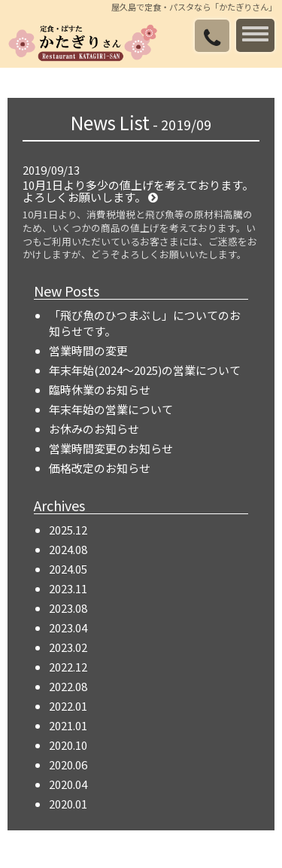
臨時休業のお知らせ (100, 390)
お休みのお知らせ (94, 429)
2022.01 (68, 706)
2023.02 (68, 647)
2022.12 (68, 667)
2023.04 (68, 627)
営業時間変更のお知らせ (111, 448)
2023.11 (68, 588)
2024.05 (68, 569)
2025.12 (68, 530)
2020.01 (68, 804)
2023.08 (68, 608)
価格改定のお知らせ (100, 468)
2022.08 (68, 686)
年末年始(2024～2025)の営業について (145, 370)
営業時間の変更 (88, 350)
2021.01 (68, 725)
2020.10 (68, 745)
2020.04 (68, 784)
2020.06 (68, 764)
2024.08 (68, 549)
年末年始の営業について (111, 409)
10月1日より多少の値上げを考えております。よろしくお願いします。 (138, 191)
